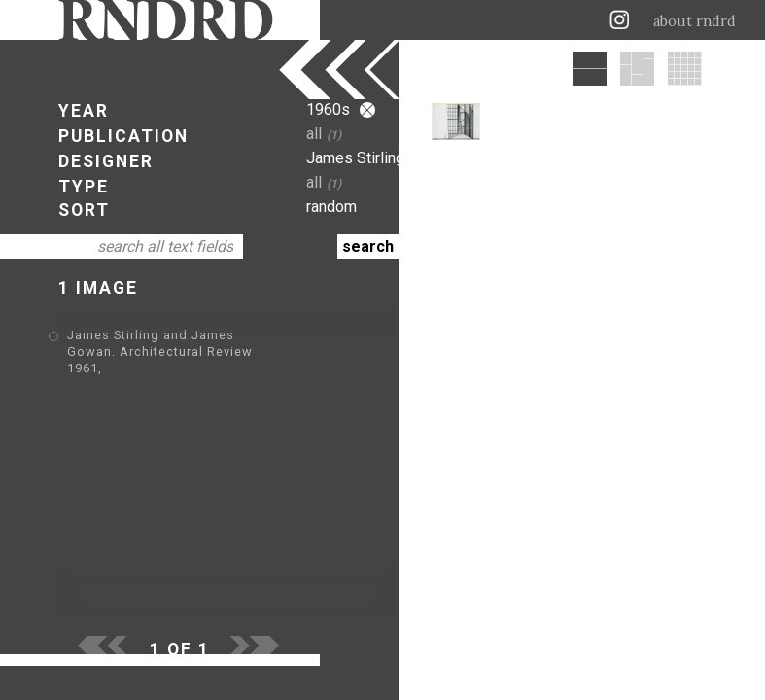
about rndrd (695, 21)
